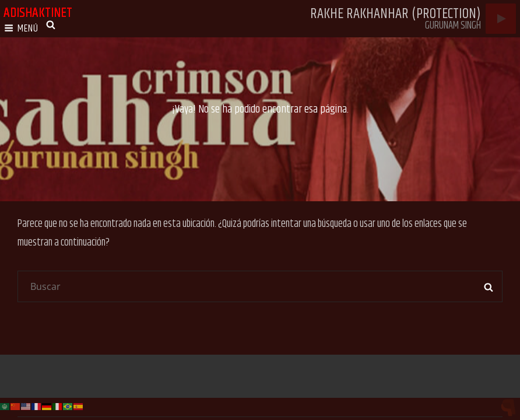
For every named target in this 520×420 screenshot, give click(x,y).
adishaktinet (38, 13)
